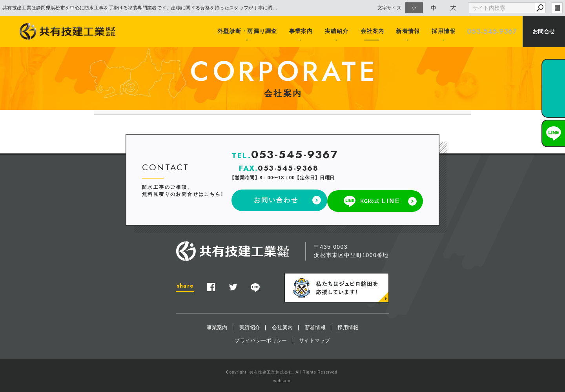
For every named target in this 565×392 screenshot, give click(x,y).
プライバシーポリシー (261, 338)
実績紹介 (338, 31)
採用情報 (443, 31)
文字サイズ (390, 8)
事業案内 (303, 31)
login (557, 8)
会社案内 (373, 31)
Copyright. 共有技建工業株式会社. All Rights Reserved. (282, 370)
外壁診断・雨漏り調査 (250, 31)
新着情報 (408, 31)
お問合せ (544, 31)
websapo (282, 379)
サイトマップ (315, 338)
